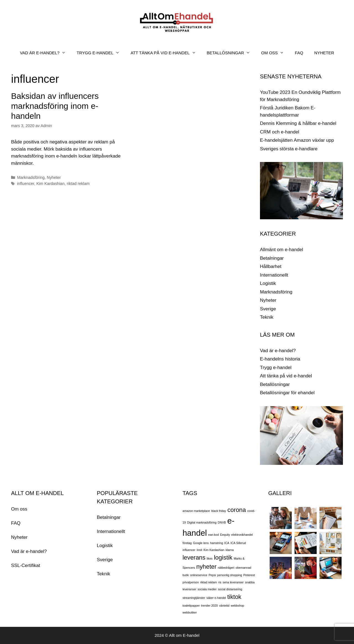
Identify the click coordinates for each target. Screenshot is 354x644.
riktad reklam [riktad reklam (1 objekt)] (208, 582)
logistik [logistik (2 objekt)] (223, 557)
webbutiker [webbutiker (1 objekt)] (190, 612)
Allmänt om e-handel (282, 250)
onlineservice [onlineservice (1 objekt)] (199, 575)
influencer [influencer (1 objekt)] (189, 550)
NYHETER (324, 53)
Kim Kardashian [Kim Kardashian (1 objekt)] (214, 550)
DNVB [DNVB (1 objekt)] (222, 522)
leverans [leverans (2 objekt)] (194, 557)
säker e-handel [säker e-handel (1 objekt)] (216, 598)
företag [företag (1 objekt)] (187, 543)
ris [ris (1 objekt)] (220, 582)
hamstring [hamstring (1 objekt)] (217, 543)
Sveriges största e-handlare (289, 149)
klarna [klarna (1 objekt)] (230, 550)
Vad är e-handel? (278, 351)
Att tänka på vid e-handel (286, 376)
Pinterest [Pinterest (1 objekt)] (249, 575)
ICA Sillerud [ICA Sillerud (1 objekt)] (238, 543)
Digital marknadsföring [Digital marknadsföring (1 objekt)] (202, 522)
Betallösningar (275, 384)
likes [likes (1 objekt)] (209, 558)
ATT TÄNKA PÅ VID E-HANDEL (166, 53)
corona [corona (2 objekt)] (237, 510)
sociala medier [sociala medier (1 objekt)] (207, 589)
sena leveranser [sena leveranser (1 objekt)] (233, 582)
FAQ (299, 53)
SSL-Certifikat (26, 566)
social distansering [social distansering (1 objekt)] (230, 589)
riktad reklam (78, 184)
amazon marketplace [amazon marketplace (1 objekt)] (196, 511)
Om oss (19, 509)
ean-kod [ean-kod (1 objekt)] (214, 535)
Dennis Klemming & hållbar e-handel (298, 123)
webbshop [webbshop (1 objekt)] (237, 606)
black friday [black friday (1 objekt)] (219, 511)
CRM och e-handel (280, 132)
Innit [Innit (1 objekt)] (199, 550)
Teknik (267, 317)
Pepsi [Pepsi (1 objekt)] (212, 575)
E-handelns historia (280, 359)
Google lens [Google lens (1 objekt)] (201, 543)
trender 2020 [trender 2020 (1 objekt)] (209, 606)
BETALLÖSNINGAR (231, 53)
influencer (26, 184)
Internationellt (274, 275)
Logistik (268, 283)
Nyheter (54, 177)
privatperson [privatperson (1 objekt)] (191, 582)
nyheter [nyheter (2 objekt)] (206, 567)
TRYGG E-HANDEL (101, 53)
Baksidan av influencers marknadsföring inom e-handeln (55, 106)
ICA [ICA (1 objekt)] (227, 543)
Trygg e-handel (276, 368)
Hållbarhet (271, 266)
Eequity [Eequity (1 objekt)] (225, 535)
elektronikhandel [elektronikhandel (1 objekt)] (242, 535)
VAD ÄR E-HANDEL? (45, 53)
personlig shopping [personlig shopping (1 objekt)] (230, 575)
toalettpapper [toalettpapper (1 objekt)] (191, 606)
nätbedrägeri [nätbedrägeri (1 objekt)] (226, 568)
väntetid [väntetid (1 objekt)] (224, 606)
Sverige (268, 309)
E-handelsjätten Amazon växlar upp (297, 140)
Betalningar (272, 258)
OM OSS (275, 53)
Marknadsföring (31, 177)
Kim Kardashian (51, 184)
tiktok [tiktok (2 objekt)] (234, 597)
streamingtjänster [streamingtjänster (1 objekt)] (194, 598)
